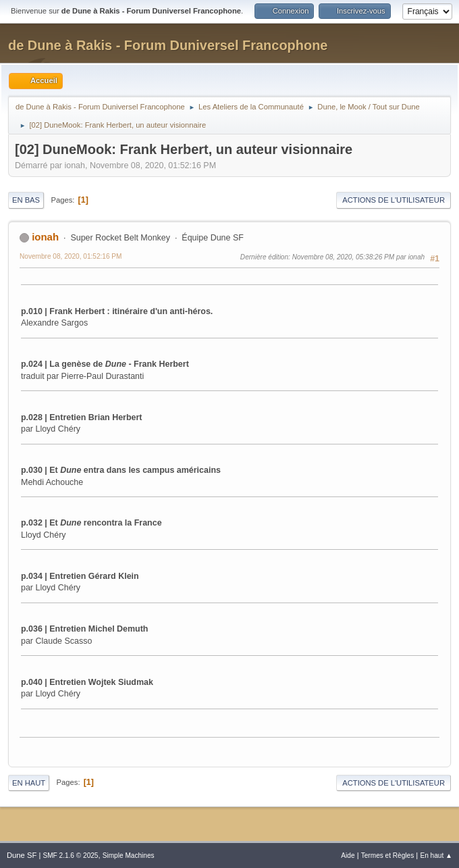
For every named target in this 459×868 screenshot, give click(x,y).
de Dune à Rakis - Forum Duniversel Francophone (168, 45)
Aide (348, 856)
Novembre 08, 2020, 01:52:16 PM (71, 256)
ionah (45, 237)
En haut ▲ (436, 856)
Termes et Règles (388, 856)
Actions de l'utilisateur (394, 200)
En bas (26, 200)
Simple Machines (129, 856)
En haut (29, 783)
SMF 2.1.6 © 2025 (70, 856)
